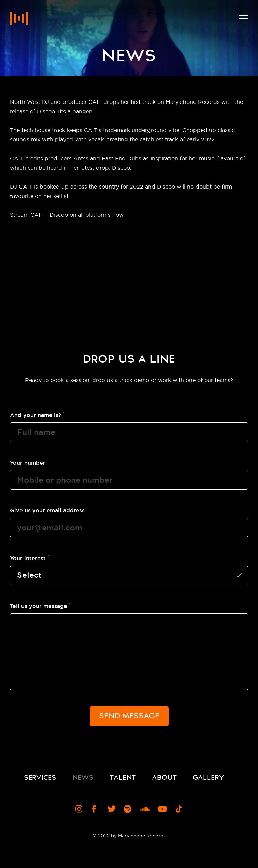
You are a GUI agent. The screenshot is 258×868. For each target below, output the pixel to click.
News (83, 777)
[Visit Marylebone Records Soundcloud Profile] (145, 809)
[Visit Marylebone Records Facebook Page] (95, 809)
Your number (28, 463)
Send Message (129, 716)
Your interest (30, 558)
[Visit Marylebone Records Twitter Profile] (112, 809)
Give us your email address (49, 510)
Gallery (208, 777)
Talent (123, 777)
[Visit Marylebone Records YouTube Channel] (162, 809)
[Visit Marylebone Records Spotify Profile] (128, 809)
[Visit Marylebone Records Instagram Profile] (79, 809)
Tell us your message (40, 606)
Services (40, 777)
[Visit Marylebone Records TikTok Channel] (179, 809)
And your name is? (37, 415)
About (164, 777)
